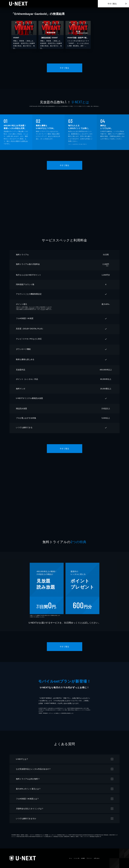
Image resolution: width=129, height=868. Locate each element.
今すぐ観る (112, 4)
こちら (43, 309)
